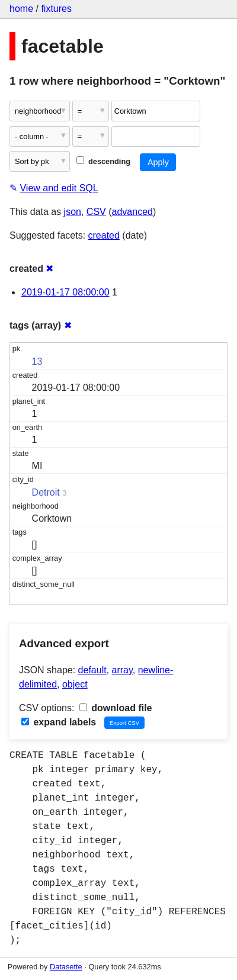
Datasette (66, 967)
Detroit (46, 492)
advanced (132, 212)
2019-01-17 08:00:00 (65, 292)
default (92, 670)
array (122, 670)
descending (103, 161)
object (75, 684)
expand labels (59, 722)
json (73, 212)
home (21, 9)
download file (116, 708)
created (104, 235)
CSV (96, 212)
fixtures (56, 9)
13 (37, 362)
